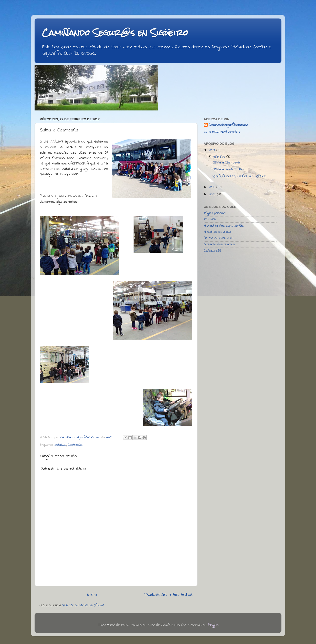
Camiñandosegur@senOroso (228, 125)
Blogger (213, 625)
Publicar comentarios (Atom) (83, 605)
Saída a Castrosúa (226, 163)
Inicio (92, 595)
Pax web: (210, 219)
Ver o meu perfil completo (222, 132)
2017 (213, 150)
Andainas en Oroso (217, 232)
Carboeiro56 (212, 251)
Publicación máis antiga (168, 595)
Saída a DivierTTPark (228, 170)
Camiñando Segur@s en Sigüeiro (115, 33)
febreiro (220, 157)
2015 (213, 194)
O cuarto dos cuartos (219, 244)
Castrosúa (75, 445)
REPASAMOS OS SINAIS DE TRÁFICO (239, 176)
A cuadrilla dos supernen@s (224, 226)
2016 (213, 187)
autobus (60, 445)
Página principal (215, 213)
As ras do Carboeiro (218, 238)
